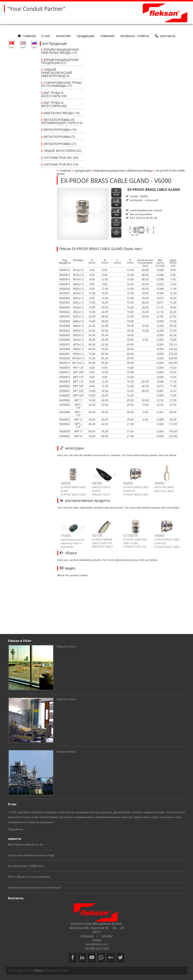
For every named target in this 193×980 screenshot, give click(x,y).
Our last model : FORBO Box (26, 866)
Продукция (86, 36)
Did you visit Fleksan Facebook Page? (31, 855)
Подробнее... (17, 829)
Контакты (165, 36)
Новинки (107, 36)
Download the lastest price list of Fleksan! (34, 888)
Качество (64, 36)
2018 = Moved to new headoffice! (29, 877)
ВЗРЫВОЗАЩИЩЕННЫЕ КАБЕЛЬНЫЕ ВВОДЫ (123, 170)
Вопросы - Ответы (135, 36)
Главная (27, 36)
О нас (46, 36)
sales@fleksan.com (96, 944)
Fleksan (39, 971)
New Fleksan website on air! (26, 845)
